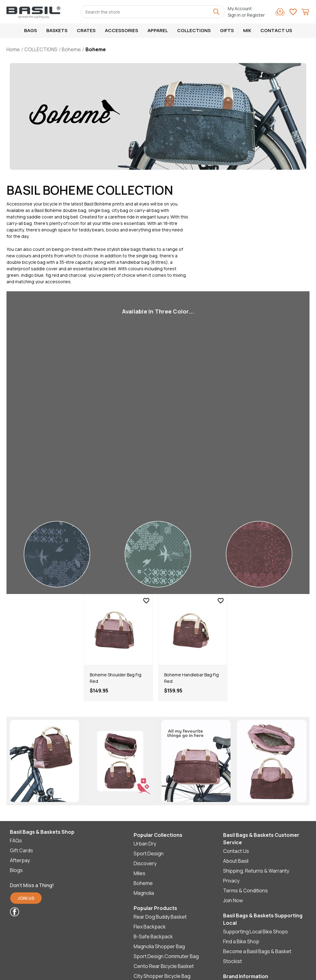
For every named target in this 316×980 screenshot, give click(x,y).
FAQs (16, 841)
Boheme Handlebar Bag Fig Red (191, 678)
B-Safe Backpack (153, 936)
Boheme (143, 883)
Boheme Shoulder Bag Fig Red (116, 678)
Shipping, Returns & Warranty (256, 871)
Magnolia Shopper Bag (159, 946)
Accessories (122, 30)
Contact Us (276, 30)
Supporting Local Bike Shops (256, 932)
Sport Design (149, 853)
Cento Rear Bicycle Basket (164, 966)
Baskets (57, 30)
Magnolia (144, 893)
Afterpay (20, 860)
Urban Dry (145, 844)
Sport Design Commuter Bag (166, 956)
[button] (26, 900)
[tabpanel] (118, 648)
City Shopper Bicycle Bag (162, 976)
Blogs (16, 870)
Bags (31, 30)
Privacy (231, 881)
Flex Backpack (150, 927)
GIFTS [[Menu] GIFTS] (227, 30)
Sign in (234, 15)
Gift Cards (21, 850)
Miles (139, 873)
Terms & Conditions (245, 891)
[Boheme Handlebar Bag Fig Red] (193, 630)
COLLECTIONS (194, 30)
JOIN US (26, 898)
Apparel (158, 30)
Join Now (233, 900)
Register (256, 15)
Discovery (145, 863)
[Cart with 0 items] (305, 13)
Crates (86, 30)
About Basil (236, 861)
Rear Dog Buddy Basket (160, 917)
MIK (247, 30)
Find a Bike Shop (241, 941)
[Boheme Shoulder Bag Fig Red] (118, 630)
